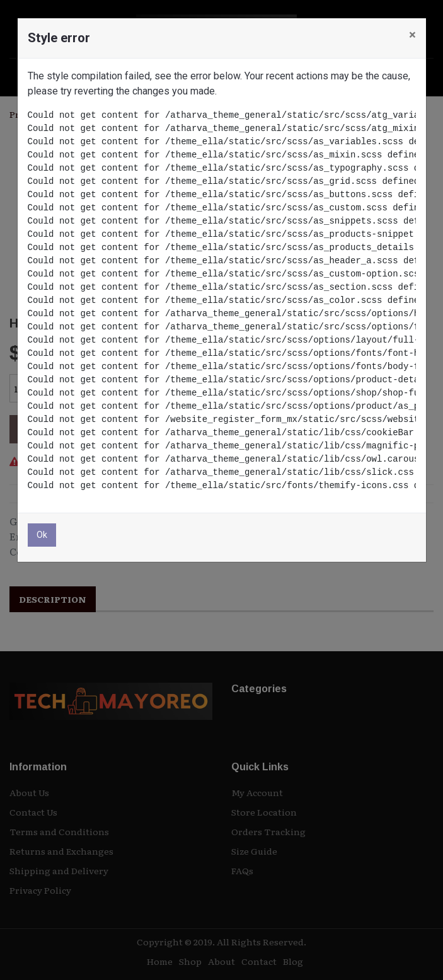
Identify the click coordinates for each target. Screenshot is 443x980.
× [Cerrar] (412, 35)
